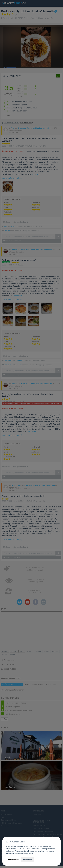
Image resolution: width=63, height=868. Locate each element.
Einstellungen (13, 859)
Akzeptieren (27, 859)
